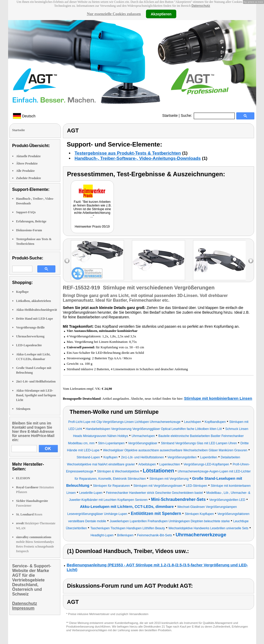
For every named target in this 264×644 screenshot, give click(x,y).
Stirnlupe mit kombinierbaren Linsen (218, 398)
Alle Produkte (25, 171)
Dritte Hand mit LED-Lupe (35, 319)
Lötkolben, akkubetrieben (34, 301)
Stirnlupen (23, 409)
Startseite (170, 116)
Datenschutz (201, 6)
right (251, 261)
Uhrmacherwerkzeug (30, 336)
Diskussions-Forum (29, 230)
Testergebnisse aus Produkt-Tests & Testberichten (128, 153)
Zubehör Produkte (29, 178)
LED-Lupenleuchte (29, 345)
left (67, 261)
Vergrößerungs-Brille (31, 327)
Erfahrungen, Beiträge (31, 221)
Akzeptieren (161, 14)
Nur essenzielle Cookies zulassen (114, 14)
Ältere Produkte (27, 163)
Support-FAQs (26, 212)
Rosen (29, 514)
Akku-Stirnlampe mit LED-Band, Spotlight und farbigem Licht (36, 395)
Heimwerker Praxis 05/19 (92, 227)
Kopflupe (22, 292)
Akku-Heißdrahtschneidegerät (37, 310)
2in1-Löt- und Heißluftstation (36, 381)
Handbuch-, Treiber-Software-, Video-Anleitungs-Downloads (138, 158)
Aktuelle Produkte (28, 156)
